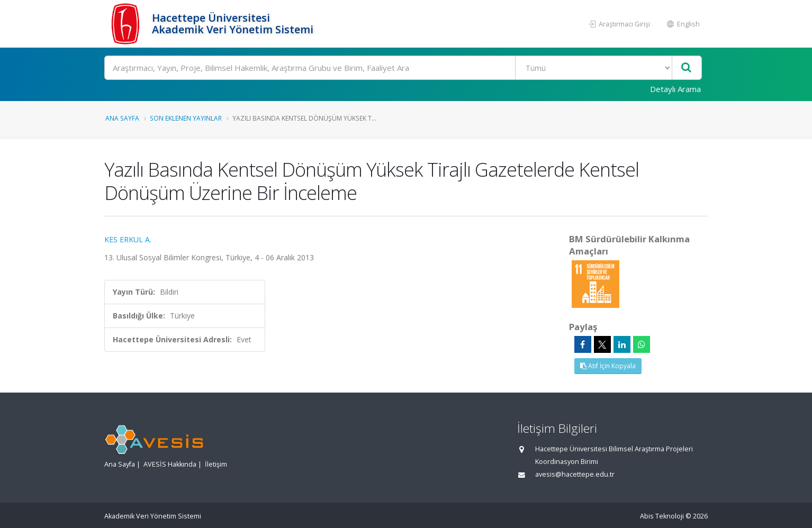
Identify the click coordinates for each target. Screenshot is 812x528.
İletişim (216, 464)
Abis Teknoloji (662, 516)
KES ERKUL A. (128, 239)
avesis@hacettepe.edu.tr (575, 474)
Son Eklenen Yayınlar (186, 118)
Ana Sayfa (122, 118)
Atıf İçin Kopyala (608, 366)
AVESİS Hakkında (170, 464)
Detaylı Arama (675, 89)
